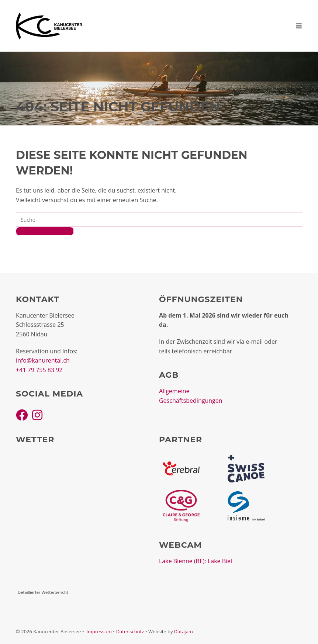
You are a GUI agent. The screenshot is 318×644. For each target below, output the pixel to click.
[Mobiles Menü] (299, 26)
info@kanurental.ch (43, 360)
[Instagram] (37, 415)
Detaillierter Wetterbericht (43, 592)
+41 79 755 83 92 (39, 370)
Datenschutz (130, 631)
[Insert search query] (159, 219)
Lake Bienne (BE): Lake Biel (196, 561)
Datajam (184, 631)
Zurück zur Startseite (45, 231)
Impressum (99, 631)
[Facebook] (22, 415)
